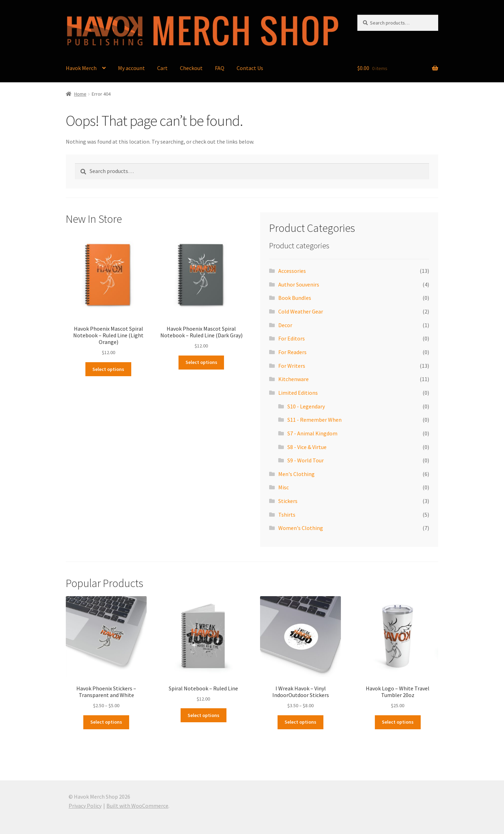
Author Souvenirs (299, 284)
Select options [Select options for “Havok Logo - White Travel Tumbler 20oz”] (398, 722)
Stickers (288, 501)
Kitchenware (293, 379)
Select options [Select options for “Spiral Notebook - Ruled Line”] (204, 715)
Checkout (191, 68)
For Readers (292, 352)
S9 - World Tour (306, 460)
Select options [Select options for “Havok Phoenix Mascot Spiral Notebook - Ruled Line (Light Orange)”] (108, 369)
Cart (162, 68)
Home (80, 94)
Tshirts (287, 515)
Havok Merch (81, 68)
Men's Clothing (296, 474)
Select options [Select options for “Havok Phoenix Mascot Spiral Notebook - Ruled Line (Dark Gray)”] (201, 362)
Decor (285, 325)
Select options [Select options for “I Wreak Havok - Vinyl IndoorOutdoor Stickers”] (300, 722)
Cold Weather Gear (301, 311)
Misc (283, 487)
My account (131, 68)
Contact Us (250, 68)
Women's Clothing (301, 528)
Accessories (292, 271)
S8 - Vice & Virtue (307, 447)
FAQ (220, 68)
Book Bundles (295, 298)
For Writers (292, 366)
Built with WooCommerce (137, 806)
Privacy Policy (85, 806)
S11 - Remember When (314, 420)
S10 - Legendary (306, 406)
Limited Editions (298, 393)
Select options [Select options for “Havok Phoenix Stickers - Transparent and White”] (106, 722)
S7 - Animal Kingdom (312, 433)
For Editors (292, 338)
